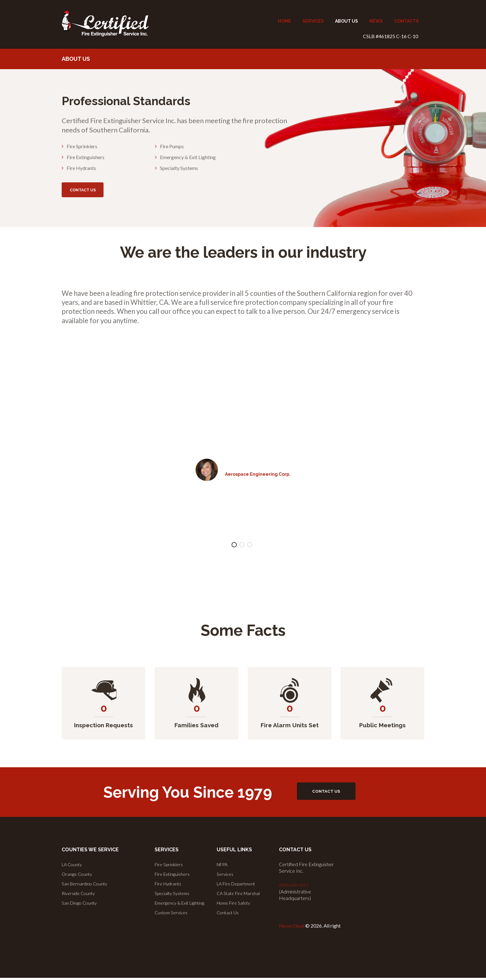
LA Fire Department (238, 886)
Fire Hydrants (170, 886)
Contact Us (229, 913)
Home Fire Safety (236, 904)
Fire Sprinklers (170, 867)
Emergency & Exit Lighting (182, 904)
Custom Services (173, 913)
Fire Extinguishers (173, 876)
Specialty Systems (174, 895)
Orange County (78, 876)
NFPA (223, 867)
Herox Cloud (293, 928)
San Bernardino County (86, 886)
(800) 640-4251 (296, 887)
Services (226, 876)
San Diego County (81, 904)
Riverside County (80, 895)
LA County (73, 867)
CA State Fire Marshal (240, 895)
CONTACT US (93, 191)
